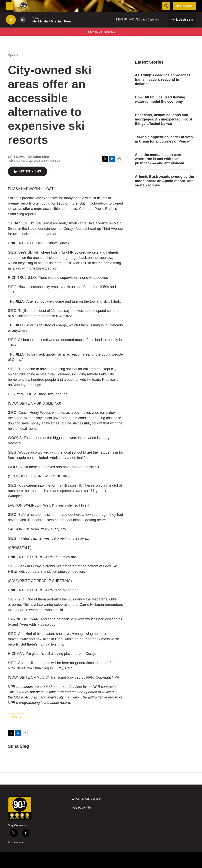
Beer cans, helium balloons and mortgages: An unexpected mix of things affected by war (163, 119)
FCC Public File (81, 808)
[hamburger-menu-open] (10, 6)
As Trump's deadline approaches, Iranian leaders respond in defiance (163, 80)
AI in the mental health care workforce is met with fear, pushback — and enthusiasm (159, 159)
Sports (13, 55)
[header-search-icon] (166, 6)
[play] (11, 20)
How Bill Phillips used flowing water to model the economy (160, 99)
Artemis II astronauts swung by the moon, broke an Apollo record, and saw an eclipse (164, 181)
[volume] (23, 20)
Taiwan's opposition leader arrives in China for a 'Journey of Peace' (164, 139)
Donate (186, 6)
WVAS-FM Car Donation (87, 799)
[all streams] (182, 20)
